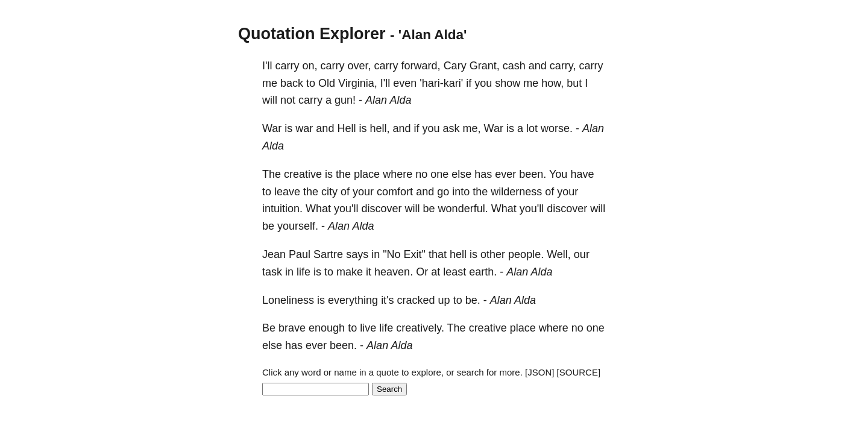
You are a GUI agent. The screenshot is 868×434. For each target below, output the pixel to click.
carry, (563, 66)
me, (472, 128)
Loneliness (288, 300)
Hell (346, 128)
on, (310, 66)
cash (514, 66)
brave (292, 328)
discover (382, 209)
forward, (421, 66)
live (368, 328)
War (272, 128)
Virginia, (358, 83)
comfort (395, 192)
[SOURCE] (579, 372)
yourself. (298, 226)
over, (360, 66)
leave (287, 192)
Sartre (328, 254)
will (270, 100)
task (272, 272)
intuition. (282, 209)
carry (287, 66)
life (303, 272)
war (304, 128)
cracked (416, 300)
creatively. (420, 328)
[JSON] (539, 372)
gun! (345, 100)
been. (533, 174)
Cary (455, 66)
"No (392, 254)
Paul (300, 254)
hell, (379, 128)
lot (532, 128)
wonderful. (463, 209)
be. (473, 300)
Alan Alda (388, 100)
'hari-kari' (441, 83)
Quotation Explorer (312, 34)
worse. (557, 128)
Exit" (415, 254)
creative (303, 174)
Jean (274, 254)
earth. (483, 272)
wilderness (516, 192)
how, (552, 83)
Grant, (485, 66)
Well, (559, 254)
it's (387, 300)
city (329, 192)
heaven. (394, 272)
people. (526, 254)
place (367, 174)
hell (458, 254)
